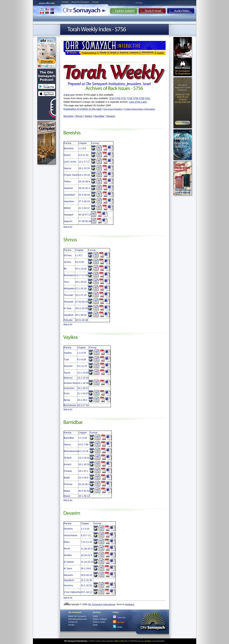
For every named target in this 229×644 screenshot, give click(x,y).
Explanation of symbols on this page (83, 109)
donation (148, 641)
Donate (95, 2)
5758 (130, 98)
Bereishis (69, 116)
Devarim (111, 116)
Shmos (79, 116)
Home (95, 616)
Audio (181, 12)
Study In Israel (99, 622)
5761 (148, 98)
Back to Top (68, 227)
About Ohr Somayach (80, 2)
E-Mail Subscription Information (140, 109)
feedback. (130, 604)
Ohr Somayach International (101, 604)
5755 (118, 98)
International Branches (47, 11)
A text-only (69, 95)
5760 (142, 98)
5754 (112, 98)
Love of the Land (138, 102)
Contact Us (73, 622)
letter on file (119, 641)
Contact (65, 2)
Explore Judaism (124, 12)
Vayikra (89, 116)
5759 (136, 98)
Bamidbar (99, 116)
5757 (124, 98)
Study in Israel (152, 12)
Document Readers (113, 109)
